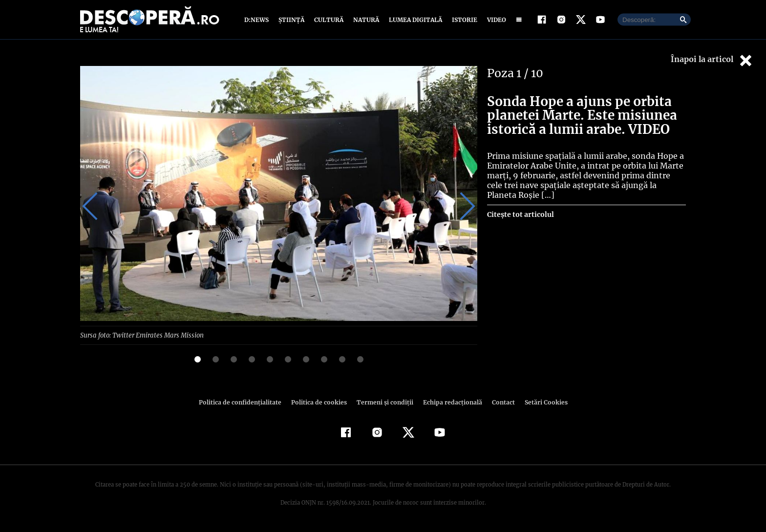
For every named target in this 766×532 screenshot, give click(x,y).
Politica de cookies (320, 404)
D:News (258, 21)
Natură (365, 21)
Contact (499, 404)
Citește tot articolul (520, 217)
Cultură (329, 21)
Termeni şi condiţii (383, 404)
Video (495, 21)
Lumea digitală (414, 21)
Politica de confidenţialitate (244, 404)
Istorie (463, 21)
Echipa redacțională (449, 404)
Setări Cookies (541, 404)
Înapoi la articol (712, 62)
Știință (292, 21)
